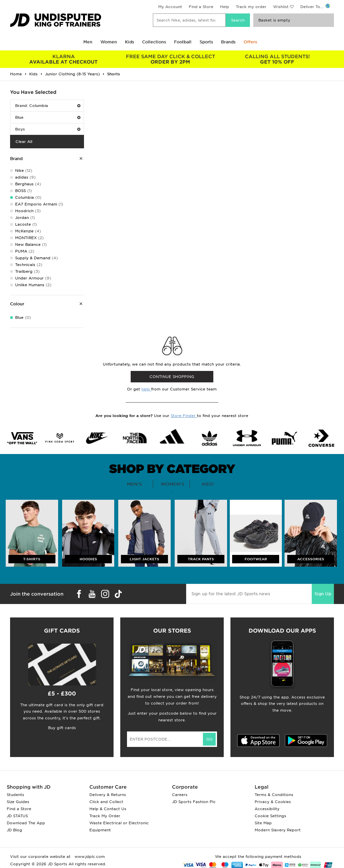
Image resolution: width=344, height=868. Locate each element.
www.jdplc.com (89, 857)
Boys (48, 129)
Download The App (26, 823)
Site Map (263, 823)
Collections (154, 42)
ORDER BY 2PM (170, 59)
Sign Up (323, 594)
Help (225, 7)
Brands (228, 42)
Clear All (24, 142)
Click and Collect (106, 802)
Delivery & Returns (108, 795)
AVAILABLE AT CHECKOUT (63, 59)
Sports (206, 42)
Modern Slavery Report (278, 830)
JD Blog (14, 830)
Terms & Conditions (274, 795)
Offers (250, 42)
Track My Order (105, 816)
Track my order (251, 7)
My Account (170, 7)
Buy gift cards (62, 728)
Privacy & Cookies (273, 802)
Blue (48, 117)
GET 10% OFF (277, 59)
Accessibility (267, 809)
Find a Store (201, 7)
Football (183, 42)
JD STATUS (17, 816)
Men (88, 42)
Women (109, 42)
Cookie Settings (270, 816)
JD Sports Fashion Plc (194, 802)
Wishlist (281, 7)
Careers (180, 795)
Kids (130, 42)
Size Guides (18, 802)
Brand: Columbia (48, 106)
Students (15, 795)
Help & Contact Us (108, 809)
